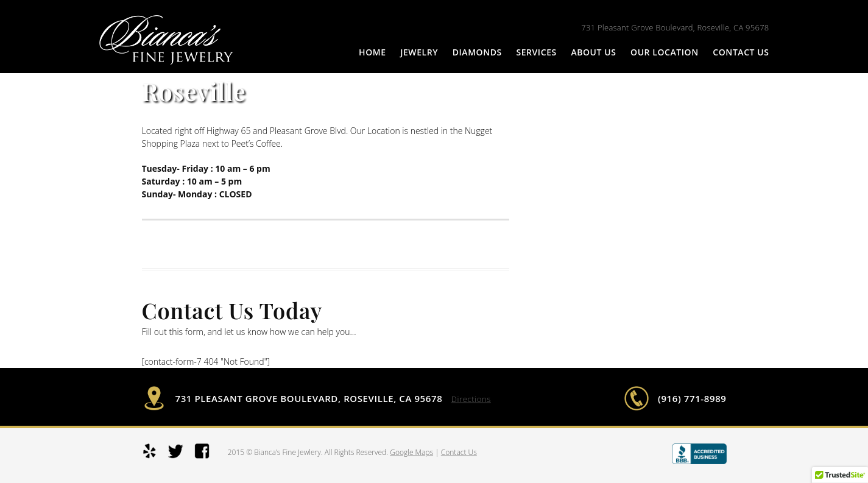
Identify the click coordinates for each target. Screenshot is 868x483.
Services (536, 52)
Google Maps (411, 452)
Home (372, 52)
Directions (471, 399)
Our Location (665, 52)
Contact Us (741, 52)
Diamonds (477, 52)
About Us (593, 52)
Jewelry (419, 52)
